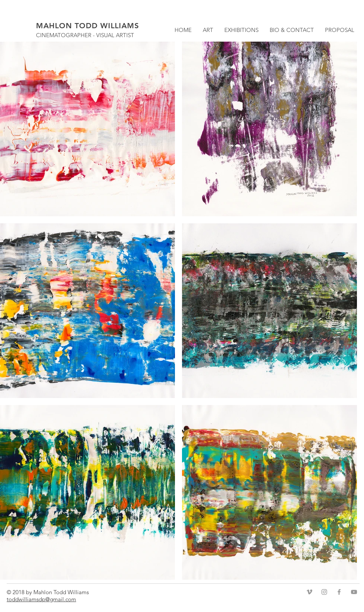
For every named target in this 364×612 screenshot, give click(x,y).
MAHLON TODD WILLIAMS (87, 26)
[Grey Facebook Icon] (339, 592)
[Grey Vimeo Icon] (309, 592)
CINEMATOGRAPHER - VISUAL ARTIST (85, 35)
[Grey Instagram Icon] (324, 592)
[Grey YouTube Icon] (354, 592)
